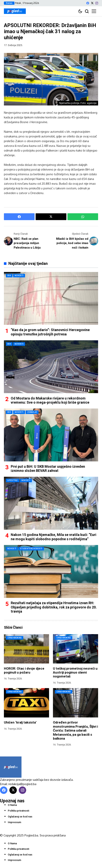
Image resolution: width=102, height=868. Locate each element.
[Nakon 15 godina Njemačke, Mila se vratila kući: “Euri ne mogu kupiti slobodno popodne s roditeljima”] (51, 503)
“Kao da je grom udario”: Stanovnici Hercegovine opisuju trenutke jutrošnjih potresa (50, 332)
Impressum (14, 822)
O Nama (12, 805)
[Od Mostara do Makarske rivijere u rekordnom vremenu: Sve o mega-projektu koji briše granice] (51, 367)
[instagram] (97, 3)
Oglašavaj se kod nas (20, 817)
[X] (92, 3)
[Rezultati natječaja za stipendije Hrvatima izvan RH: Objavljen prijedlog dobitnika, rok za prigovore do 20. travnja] (51, 571)
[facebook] (88, 3)
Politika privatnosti (18, 811)
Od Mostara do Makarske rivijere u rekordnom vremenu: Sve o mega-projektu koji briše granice (50, 400)
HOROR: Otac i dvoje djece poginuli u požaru (24, 670)
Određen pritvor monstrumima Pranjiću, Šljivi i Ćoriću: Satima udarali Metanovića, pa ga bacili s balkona (75, 730)
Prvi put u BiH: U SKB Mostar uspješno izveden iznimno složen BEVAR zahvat (48, 469)
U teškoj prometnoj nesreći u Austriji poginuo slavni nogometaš (75, 672)
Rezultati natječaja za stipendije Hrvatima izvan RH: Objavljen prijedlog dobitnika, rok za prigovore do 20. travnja (54, 607)
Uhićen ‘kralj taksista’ (20, 722)
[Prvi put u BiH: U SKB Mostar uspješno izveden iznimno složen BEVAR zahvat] (51, 435)
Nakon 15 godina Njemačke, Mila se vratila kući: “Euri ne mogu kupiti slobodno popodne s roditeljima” (54, 537)
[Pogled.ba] (15, 11)
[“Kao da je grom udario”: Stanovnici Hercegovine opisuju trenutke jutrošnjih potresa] (51, 298)
